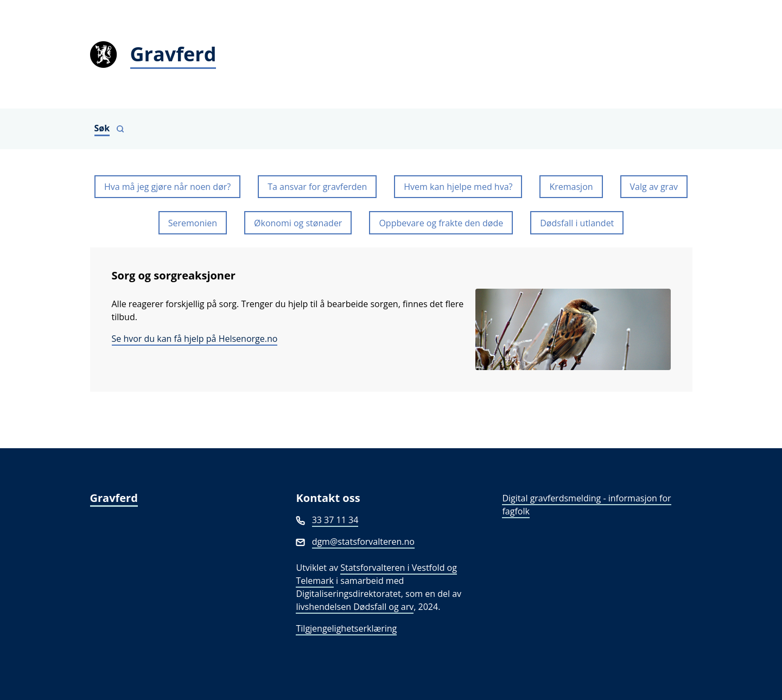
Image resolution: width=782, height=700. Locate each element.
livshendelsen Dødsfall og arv (355, 607)
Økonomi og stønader (298, 223)
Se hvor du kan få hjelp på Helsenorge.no (195, 339)
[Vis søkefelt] (110, 129)
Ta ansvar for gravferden (317, 187)
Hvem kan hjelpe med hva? (458, 187)
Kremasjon (571, 187)
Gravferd (114, 498)
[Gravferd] (391, 54)
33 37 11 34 (335, 520)
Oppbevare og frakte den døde (441, 223)
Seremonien (193, 223)
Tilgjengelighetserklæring (346, 628)
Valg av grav (654, 187)
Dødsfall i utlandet (577, 223)
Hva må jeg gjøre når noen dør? (167, 187)
